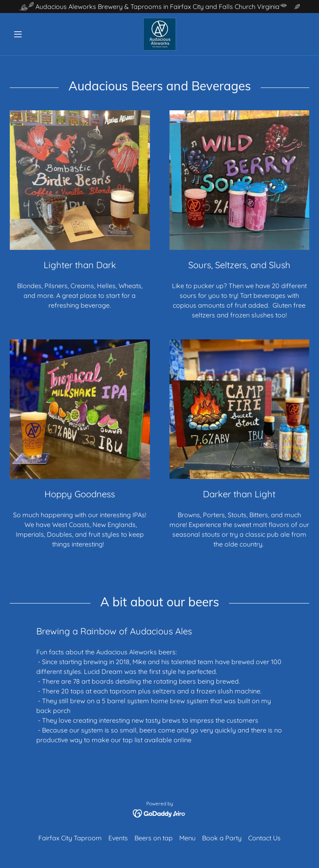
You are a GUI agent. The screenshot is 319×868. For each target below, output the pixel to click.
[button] (32, 34)
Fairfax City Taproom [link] (70, 838)
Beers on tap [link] (154, 838)
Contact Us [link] (264, 838)
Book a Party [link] (222, 838)
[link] (159, 34)
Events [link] (118, 838)
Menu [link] (187, 838)
